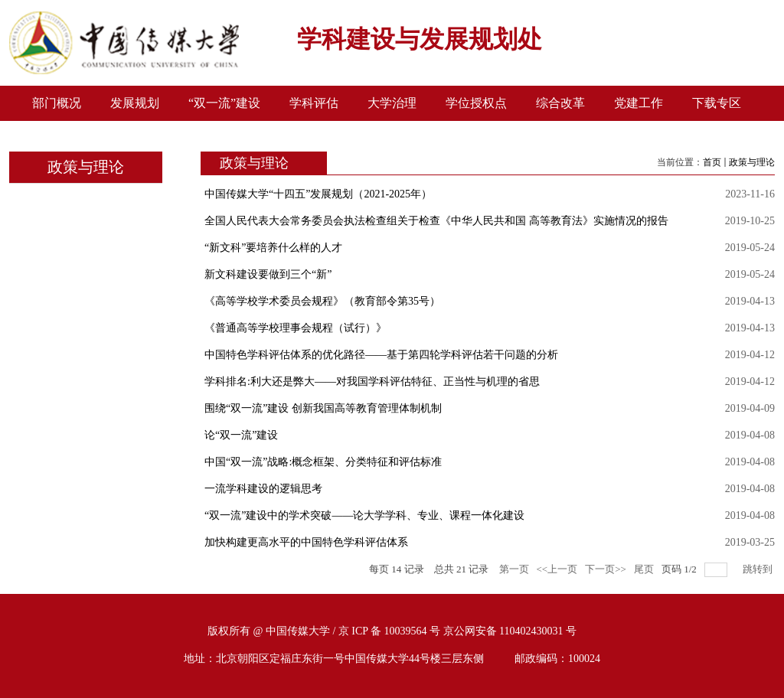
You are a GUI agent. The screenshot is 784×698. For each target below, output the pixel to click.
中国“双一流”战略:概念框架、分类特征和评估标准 (323, 462)
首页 (712, 162)
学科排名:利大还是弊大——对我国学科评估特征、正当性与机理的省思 (372, 382)
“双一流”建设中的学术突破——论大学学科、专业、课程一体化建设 (364, 515)
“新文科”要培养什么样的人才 (273, 248)
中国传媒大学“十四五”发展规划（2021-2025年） (318, 194)
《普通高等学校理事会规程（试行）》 (296, 328)
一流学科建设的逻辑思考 (263, 489)
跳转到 (759, 569)
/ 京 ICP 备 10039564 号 (386, 631)
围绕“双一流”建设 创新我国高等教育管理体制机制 (323, 408)
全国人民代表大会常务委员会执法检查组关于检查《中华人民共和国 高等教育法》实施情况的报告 (436, 221)
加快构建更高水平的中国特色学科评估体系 (306, 542)
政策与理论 (752, 162)
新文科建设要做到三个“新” (268, 274)
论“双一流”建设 (241, 435)
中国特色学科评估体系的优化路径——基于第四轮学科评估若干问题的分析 (381, 355)
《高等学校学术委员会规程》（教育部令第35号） (322, 301)
